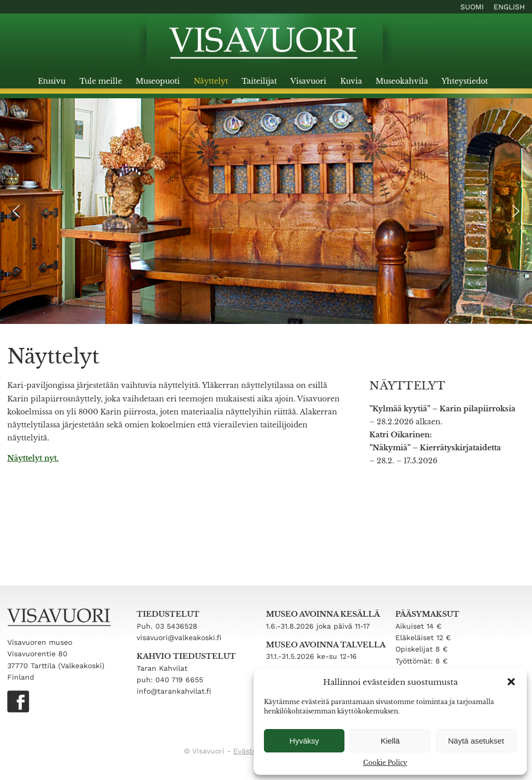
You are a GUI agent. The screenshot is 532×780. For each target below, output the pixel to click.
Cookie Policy (385, 763)
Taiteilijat (259, 81)
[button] (511, 682)
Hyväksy (304, 741)
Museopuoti (158, 81)
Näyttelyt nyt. (33, 458)
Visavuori (308, 81)
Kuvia (351, 81)
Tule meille (101, 81)
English (509, 7)
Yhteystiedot (465, 81)
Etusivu (52, 81)
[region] (266, 211)
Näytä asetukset (476, 741)
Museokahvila (402, 81)
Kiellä (390, 741)
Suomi (472, 7)
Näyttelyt (211, 81)
